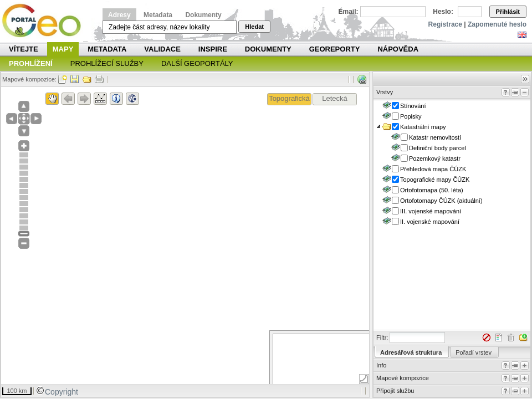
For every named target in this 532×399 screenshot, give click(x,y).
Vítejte (24, 49)
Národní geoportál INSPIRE (46, 21)
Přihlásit (508, 12)
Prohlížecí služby (107, 63)
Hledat (254, 27)
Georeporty (335, 49)
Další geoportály (197, 63)
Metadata (158, 15)
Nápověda (398, 49)
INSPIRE (213, 49)
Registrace (445, 24)
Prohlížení (31, 63)
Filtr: (382, 337)
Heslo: (443, 12)
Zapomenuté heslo (497, 24)
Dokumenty (203, 15)
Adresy (119, 15)
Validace (162, 49)
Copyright (57, 392)
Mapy (63, 49)
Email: (349, 12)
